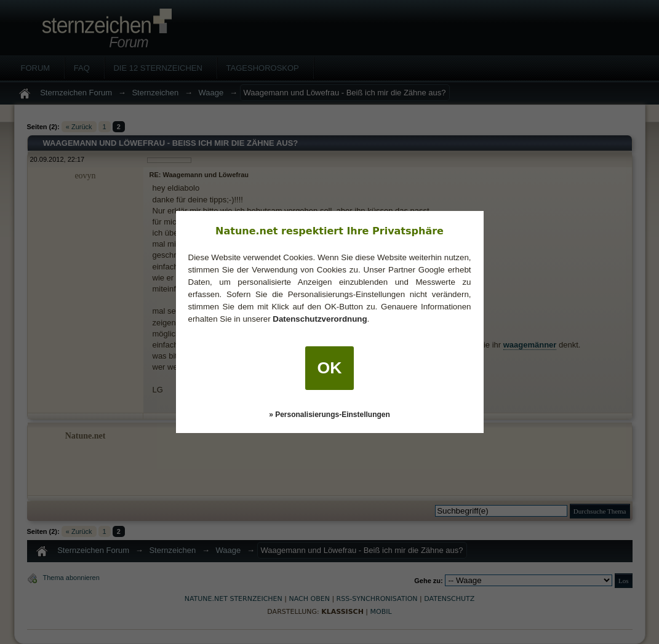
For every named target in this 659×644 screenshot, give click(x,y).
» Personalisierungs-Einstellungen (329, 415)
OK (330, 368)
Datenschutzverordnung (320, 319)
